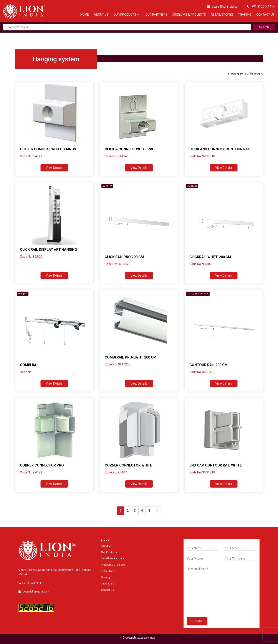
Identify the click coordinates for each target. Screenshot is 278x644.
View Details (54, 168)
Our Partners (156, 15)
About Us (101, 15)
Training (245, 15)
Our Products (125, 15)
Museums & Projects (189, 15)
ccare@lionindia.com (224, 7)
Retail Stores (222, 15)
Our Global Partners (113, 558)
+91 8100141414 (261, 7)
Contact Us (266, 15)
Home (85, 15)
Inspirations (108, 583)
